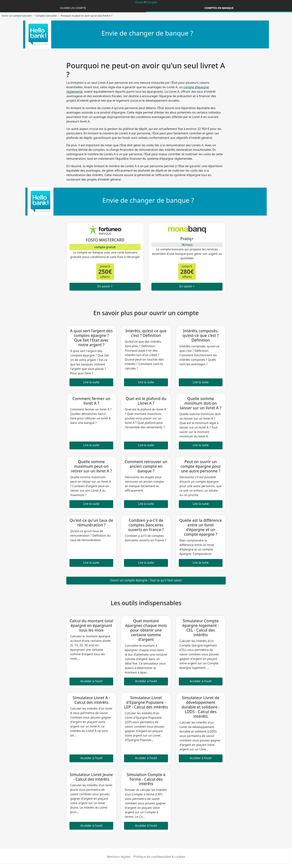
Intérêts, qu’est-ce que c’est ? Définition (146, 333)
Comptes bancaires (46, 16)
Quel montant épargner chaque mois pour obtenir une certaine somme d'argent (146, 630)
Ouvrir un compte (73, 8)
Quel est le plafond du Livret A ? (146, 401)
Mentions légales (119, 857)
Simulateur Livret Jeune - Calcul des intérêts (91, 777)
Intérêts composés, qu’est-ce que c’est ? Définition (201, 335)
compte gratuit (105, 247)
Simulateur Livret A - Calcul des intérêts (91, 700)
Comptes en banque (219, 8)
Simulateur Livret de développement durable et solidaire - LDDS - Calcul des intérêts (201, 707)
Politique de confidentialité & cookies (159, 857)
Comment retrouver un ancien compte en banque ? (146, 466)
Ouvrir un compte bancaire (16, 16)
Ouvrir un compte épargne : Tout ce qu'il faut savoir (146, 580)
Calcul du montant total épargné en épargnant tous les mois (91, 625)
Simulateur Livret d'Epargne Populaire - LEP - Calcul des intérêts (146, 702)
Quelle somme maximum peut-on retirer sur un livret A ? (91, 466)
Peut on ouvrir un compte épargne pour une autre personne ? (201, 466)
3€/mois (187, 245)
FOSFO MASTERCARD (105, 240)
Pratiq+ (187, 239)
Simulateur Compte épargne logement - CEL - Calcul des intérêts (201, 628)
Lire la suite (91, 382)
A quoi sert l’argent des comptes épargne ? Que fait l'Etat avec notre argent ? (91, 338)
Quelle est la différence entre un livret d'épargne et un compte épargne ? (201, 527)
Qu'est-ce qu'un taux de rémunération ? (91, 523)
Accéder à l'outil (91, 681)
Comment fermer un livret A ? (91, 401)
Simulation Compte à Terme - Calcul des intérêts (146, 779)
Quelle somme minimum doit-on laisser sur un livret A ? (201, 403)
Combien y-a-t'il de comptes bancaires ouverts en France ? (146, 525)
